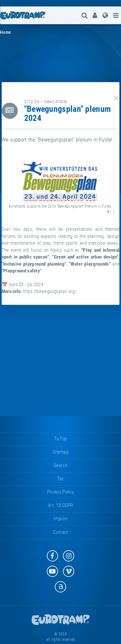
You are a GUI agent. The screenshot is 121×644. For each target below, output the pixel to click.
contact (60, 532)
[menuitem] (95, 15)
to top (61, 439)
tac (61, 479)
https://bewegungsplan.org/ (50, 291)
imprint (60, 519)
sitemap (60, 452)
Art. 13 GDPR (60, 505)
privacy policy (60, 492)
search (60, 465)
